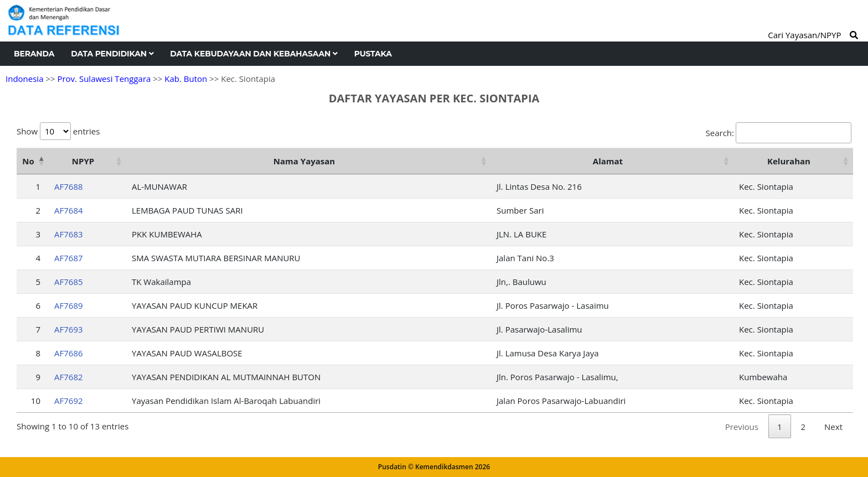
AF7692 (69, 401)
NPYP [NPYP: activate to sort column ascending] (83, 161)
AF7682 (69, 377)
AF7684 (69, 210)
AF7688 (69, 186)
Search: (779, 133)
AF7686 (69, 353)
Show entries (58, 131)
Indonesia (24, 79)
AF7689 (69, 305)
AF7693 (69, 329)
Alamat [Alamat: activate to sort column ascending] (608, 161)
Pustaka (373, 54)
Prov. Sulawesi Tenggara (104, 79)
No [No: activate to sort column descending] (28, 161)
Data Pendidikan (112, 54)
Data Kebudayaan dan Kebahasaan (254, 54)
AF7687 (69, 258)
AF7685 (69, 282)
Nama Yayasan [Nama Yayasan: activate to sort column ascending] (304, 161)
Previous (742, 427)
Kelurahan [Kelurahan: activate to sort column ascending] (789, 161)
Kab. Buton (186, 79)
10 (36, 401)
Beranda (34, 54)
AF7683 (69, 234)
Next (833, 427)
